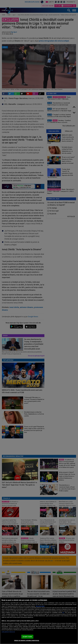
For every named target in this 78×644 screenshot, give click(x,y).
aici (63, 613)
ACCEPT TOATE (27, 637)
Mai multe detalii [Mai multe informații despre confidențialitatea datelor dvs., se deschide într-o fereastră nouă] (40, 606)
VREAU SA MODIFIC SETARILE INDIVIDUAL (27, 641)
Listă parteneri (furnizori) (8, 632)
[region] (39, 621)
